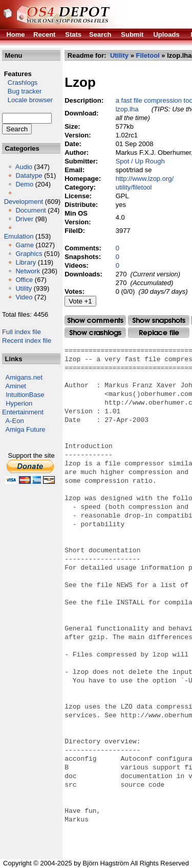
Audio (24, 167)
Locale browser (27, 100)
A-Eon (15, 421)
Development (24, 202)
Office (24, 280)
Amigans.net (24, 377)
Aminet (16, 386)
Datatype (29, 175)
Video (24, 297)
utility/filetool (134, 187)
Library (26, 262)
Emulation (19, 236)
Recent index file (27, 341)
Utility (24, 288)
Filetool (147, 55)
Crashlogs (20, 83)
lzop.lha (127, 109)
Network (28, 271)
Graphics (29, 254)
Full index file (22, 332)
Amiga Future (26, 429)
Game (24, 245)
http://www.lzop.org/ (145, 179)
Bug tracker (22, 91)
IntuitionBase (25, 395)
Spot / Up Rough (140, 161)
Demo (24, 184)
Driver (24, 219)
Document (30, 210)
